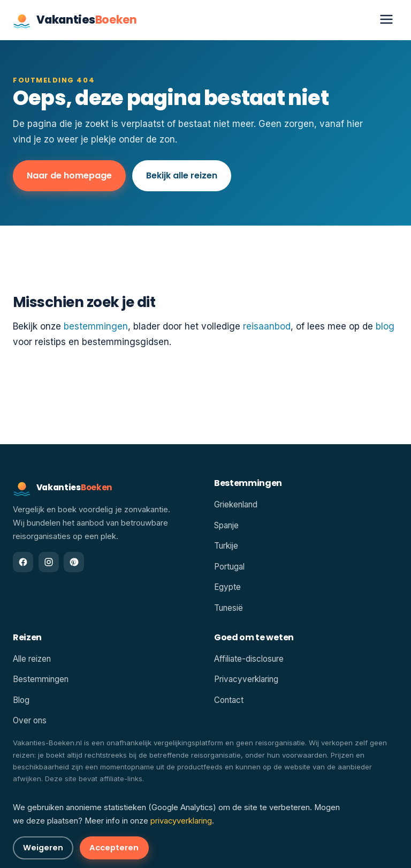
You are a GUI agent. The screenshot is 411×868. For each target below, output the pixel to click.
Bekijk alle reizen (182, 175)
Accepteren (114, 848)
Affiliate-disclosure (249, 659)
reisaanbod (267, 326)
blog (385, 326)
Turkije (226, 546)
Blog (21, 700)
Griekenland (236, 504)
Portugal (229, 567)
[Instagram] (49, 562)
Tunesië (229, 608)
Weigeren (43, 848)
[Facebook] (23, 562)
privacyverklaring (181, 821)
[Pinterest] (74, 562)
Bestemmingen (41, 679)
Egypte (227, 587)
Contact (229, 700)
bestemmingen (96, 326)
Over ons (30, 720)
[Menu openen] (386, 20)
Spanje (226, 525)
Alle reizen (32, 659)
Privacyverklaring (246, 679)
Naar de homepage (69, 175)
